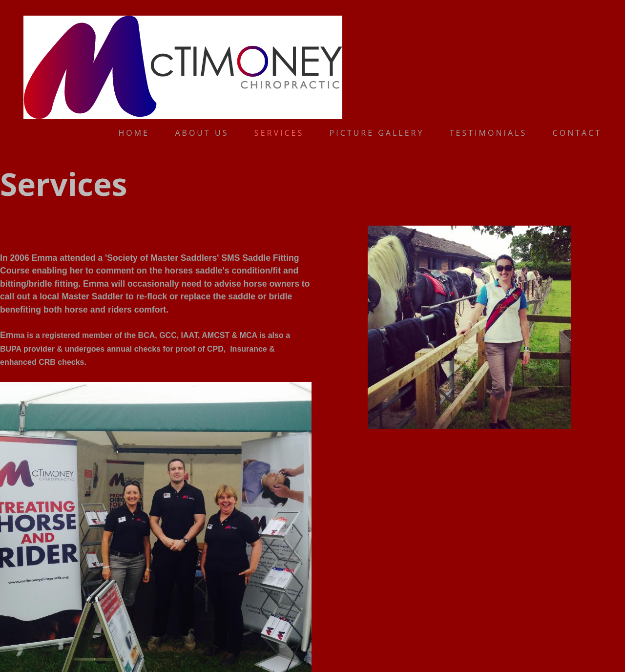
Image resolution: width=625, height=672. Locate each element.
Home (134, 133)
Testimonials (488, 133)
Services (279, 133)
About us (202, 133)
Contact (577, 133)
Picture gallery (377, 133)
